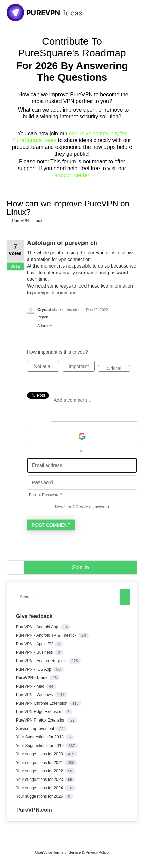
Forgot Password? (45, 495)
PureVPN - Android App (38, 627)
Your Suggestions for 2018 (40, 737)
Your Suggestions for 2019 (40, 746)
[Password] (82, 483)
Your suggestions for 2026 (40, 796)
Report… (45, 317)
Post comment (51, 525)
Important (82, 368)
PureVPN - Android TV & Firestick (47, 635)
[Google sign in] (82, 436)
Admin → (45, 325)
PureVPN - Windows (35, 695)
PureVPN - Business (35, 652)
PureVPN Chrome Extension (42, 703)
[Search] (125, 597)
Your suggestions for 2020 (40, 754)
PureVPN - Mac (31, 686)
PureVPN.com (34, 810)
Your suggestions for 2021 (40, 763)
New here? (82, 507)
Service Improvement (36, 729)
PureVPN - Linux (32, 678)
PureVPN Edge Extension (40, 712)
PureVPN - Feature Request (42, 661)
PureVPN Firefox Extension (41, 720)
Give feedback (34, 616)
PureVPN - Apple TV (35, 644)
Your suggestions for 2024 (40, 788)
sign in (80, 567)
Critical (118, 369)
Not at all (46, 368)
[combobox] (68, 597)
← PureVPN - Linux (25, 221)
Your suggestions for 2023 (40, 780)
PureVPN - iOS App (34, 669)
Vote (15, 266)
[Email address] (82, 465)
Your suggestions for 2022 (40, 771)
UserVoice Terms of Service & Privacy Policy (72, 852)
